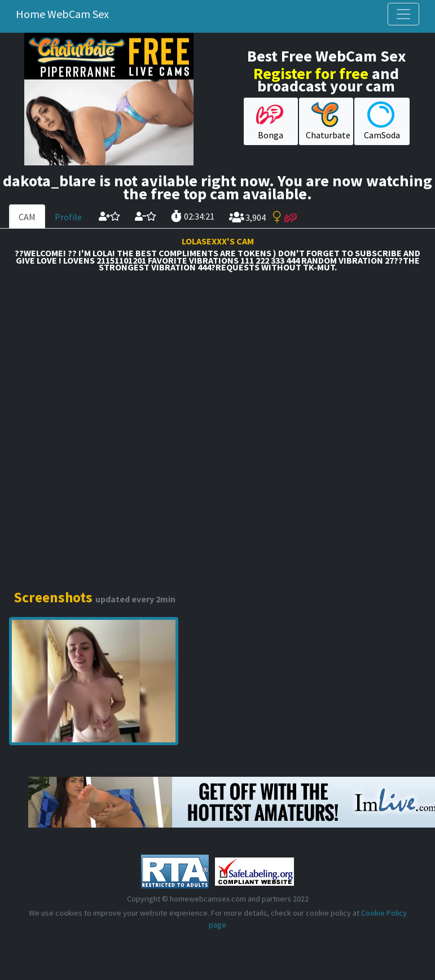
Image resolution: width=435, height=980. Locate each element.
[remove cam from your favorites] (146, 216)
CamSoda (382, 121)
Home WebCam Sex (62, 14)
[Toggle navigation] (403, 14)
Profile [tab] (68, 217)
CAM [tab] (27, 217)
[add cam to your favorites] (109, 216)
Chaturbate (328, 121)
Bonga (270, 121)
